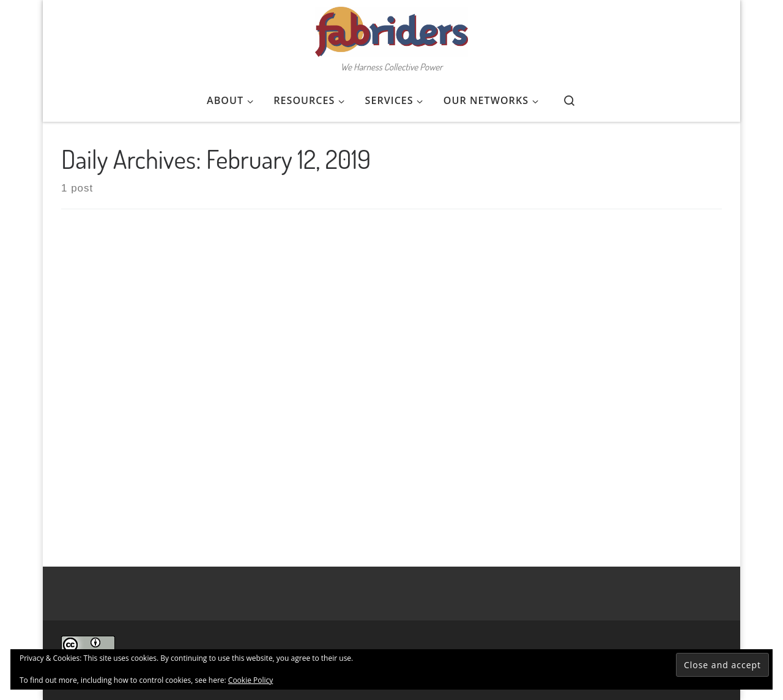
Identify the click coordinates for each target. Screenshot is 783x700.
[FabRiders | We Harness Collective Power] (391, 28)
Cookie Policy (250, 680)
